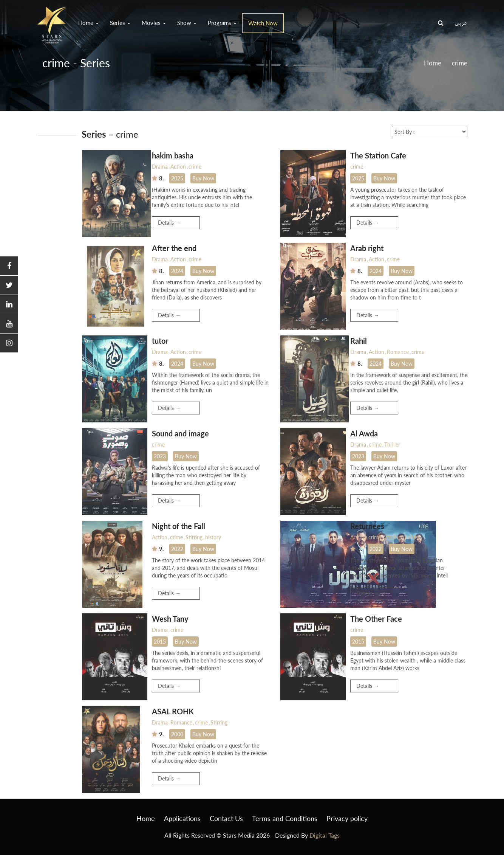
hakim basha (173, 155)
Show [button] (187, 23)
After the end (174, 248)
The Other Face (376, 619)
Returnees (367, 526)
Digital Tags (325, 835)
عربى (461, 23)
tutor (160, 341)
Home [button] (88, 23)
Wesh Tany (170, 619)
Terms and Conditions (285, 818)
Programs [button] (222, 23)
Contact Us (226, 818)
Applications (182, 818)
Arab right (367, 248)
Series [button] (120, 23)
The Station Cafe (378, 155)
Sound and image (180, 433)
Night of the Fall (179, 526)
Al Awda (364, 433)
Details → (169, 223)
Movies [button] (154, 23)
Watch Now (263, 23)
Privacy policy (347, 818)
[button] (9, 266)
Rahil (359, 341)
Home (433, 63)
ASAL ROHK (173, 711)
